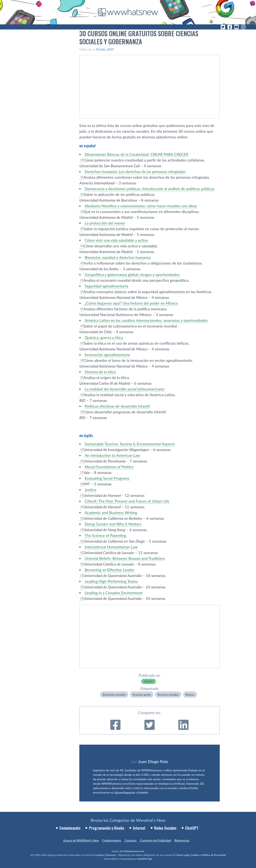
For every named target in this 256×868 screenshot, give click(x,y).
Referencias (182, 840)
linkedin (143, 792)
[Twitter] (223, 27)
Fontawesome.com (134, 851)
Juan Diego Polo (153, 761)
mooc (191, 695)
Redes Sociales (165, 828)
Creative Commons (105, 855)
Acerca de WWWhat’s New (81, 840)
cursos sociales (169, 695)
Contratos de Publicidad (155, 840)
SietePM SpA (145, 859)
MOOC (149, 681)
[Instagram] (243, 27)
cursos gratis (143, 695)
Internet (139, 828)
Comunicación (70, 828)
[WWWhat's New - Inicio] (128, 12)
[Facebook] (230, 27)
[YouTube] (236, 27)
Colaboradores (112, 840)
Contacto (130, 840)
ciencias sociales (115, 695)
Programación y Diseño (107, 828)
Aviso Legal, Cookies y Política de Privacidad (201, 855)
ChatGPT (192, 828)
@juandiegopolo (125, 792)
